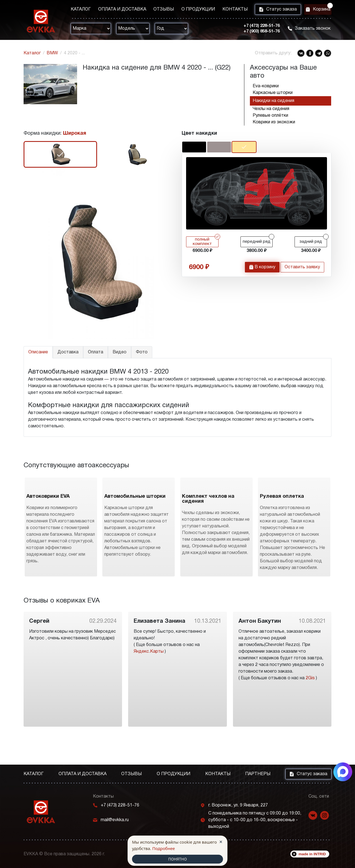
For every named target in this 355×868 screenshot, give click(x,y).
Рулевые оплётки (270, 116)
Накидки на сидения (273, 101)
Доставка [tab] (68, 352)
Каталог (81, 10)
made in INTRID (312, 854)
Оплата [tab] (96, 352)
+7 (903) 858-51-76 (255, 33)
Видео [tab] (120, 352)
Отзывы (158, 10)
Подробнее (164, 848)
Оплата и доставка (119, 10)
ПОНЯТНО (177, 859)
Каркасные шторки (273, 93)
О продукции (190, 10)
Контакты (223, 10)
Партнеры (258, 774)
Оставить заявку (302, 270)
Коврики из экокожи (274, 122)
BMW (52, 53)
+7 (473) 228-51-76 (255, 27)
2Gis (310, 709)
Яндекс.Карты (149, 682)
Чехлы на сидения (271, 109)
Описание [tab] (38, 352)
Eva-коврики (266, 86)
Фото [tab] (142, 352)
